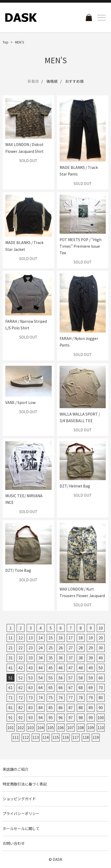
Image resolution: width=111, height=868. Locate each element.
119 (96, 737)
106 (61, 728)
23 (31, 648)
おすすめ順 (74, 81)
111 (16, 737)
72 (21, 698)
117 (76, 737)
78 (81, 698)
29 (91, 648)
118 (86, 737)
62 (21, 687)
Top (6, 42)
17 (71, 638)
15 (51, 638)
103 (31, 728)
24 (41, 648)
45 (51, 668)
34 (41, 658)
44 (41, 668)
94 (41, 718)
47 (71, 668)
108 (81, 728)
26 (61, 648)
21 (11, 648)
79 (91, 698)
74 (41, 698)
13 (31, 638)
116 (66, 737)
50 (101, 668)
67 (71, 687)
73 (31, 698)
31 (11, 658)
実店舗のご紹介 (16, 769)
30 (101, 648)
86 (61, 708)
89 (91, 708)
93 (31, 718)
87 (71, 708)
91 (11, 718)
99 (91, 718)
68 (81, 687)
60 (101, 678)
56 (61, 678)
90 (101, 708)
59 (91, 678)
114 (46, 737)
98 (81, 718)
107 (71, 728)
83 (31, 708)
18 (81, 638)
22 (21, 648)
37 (71, 658)
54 (41, 678)
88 (81, 708)
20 (101, 638)
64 (41, 687)
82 (21, 708)
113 (36, 737)
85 (51, 708)
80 (101, 698)
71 (11, 698)
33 (31, 658)
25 (51, 648)
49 (91, 668)
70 (101, 687)
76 (61, 698)
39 (91, 658)
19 (91, 638)
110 (101, 728)
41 (11, 668)
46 (61, 668)
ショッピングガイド (19, 799)
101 (11, 728)
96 (61, 718)
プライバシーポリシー (21, 813)
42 (21, 668)
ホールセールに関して (21, 828)
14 (41, 638)
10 (101, 628)
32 (21, 658)
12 (21, 638)
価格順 (52, 81)
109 (91, 728)
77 (71, 698)
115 (56, 737)
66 (61, 687)
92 (21, 718)
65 (51, 687)
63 (31, 687)
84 (41, 708)
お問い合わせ (14, 843)
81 (11, 708)
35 (51, 658)
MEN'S (20, 42)
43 (31, 668)
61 (11, 687)
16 (61, 638)
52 (21, 678)
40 (101, 658)
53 (31, 678)
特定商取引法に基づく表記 (25, 784)
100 (101, 718)
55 (51, 678)
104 (41, 728)
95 (51, 718)
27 (71, 648)
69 (91, 687)
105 (51, 728)
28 (81, 648)
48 (81, 668)
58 (81, 678)
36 (61, 658)
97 (71, 718)
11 (11, 638)
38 (81, 658)
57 (71, 678)
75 (51, 698)
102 (21, 728)
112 (26, 737)
